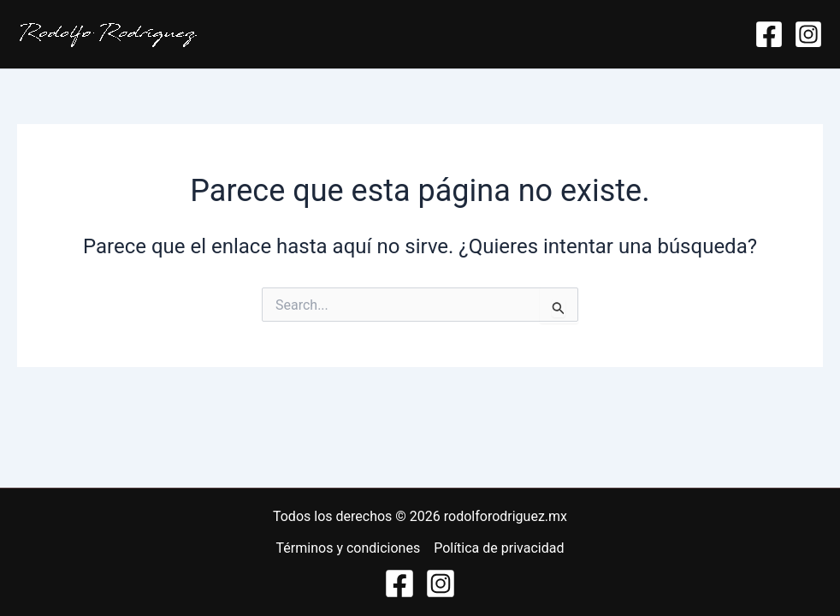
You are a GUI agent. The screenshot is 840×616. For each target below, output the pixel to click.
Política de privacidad (499, 548)
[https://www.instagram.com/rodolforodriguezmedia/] (441, 583)
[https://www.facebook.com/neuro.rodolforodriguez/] (399, 583)
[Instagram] (808, 34)
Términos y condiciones (349, 548)
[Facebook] (769, 34)
